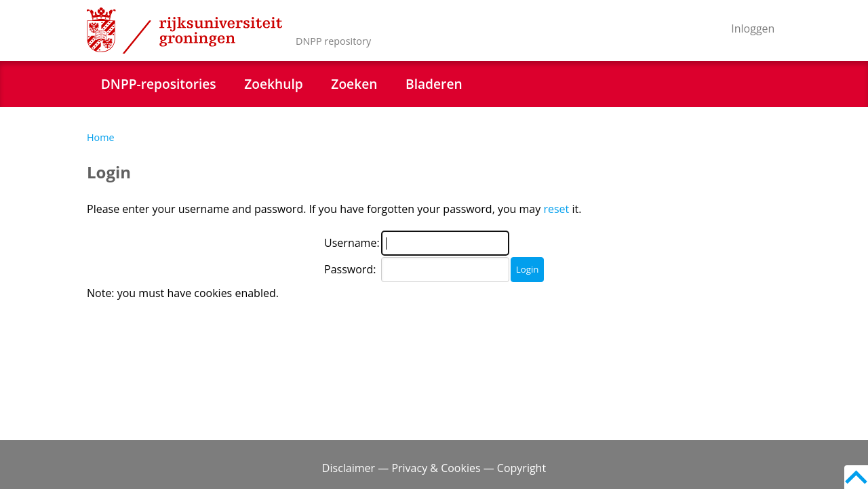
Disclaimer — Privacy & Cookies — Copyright (434, 468)
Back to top (856, 477)
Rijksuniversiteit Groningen (184, 31)
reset (556, 209)
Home (101, 137)
